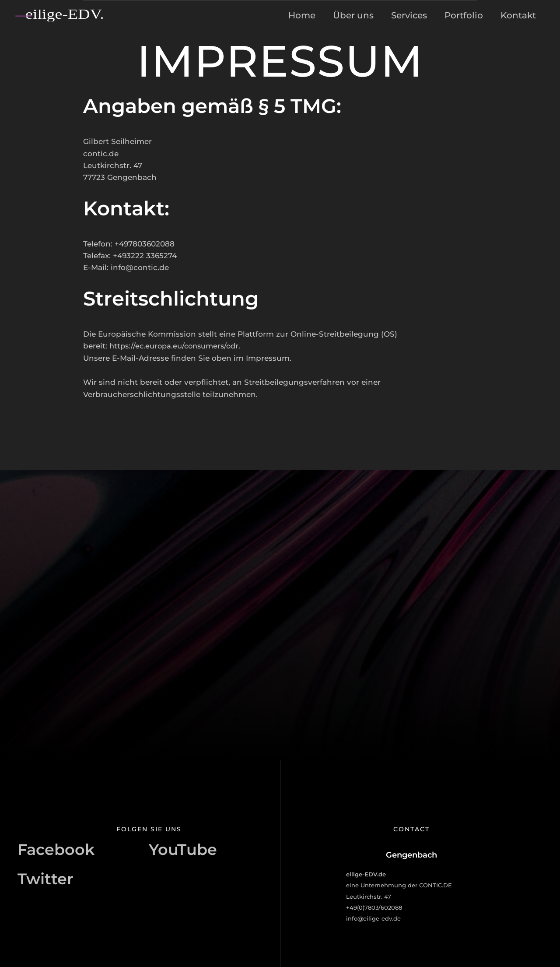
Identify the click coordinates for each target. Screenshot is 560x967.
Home (302, 15)
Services (409, 15)
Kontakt (518, 15)
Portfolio (464, 15)
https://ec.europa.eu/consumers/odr (178, 346)
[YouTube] (183, 855)
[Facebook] (56, 855)
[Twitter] (45, 879)
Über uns (353, 15)
